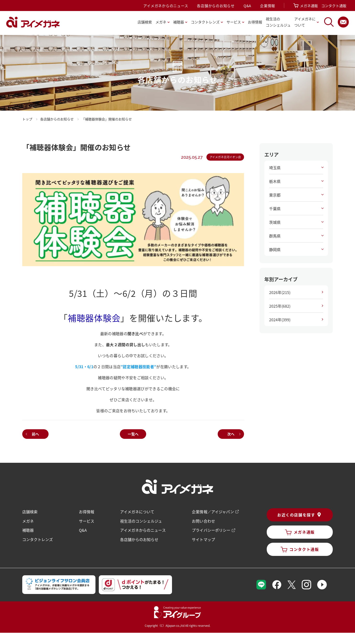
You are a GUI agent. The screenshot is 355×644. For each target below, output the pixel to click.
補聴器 (28, 530)
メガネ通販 (309, 6)
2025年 (280, 306)
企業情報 (268, 6)
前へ (36, 434)
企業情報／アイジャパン (213, 511)
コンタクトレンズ (38, 539)
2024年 (280, 320)
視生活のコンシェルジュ (141, 520)
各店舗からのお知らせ (216, 6)
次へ (231, 434)
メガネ (28, 520)
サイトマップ (203, 539)
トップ (28, 119)
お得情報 (255, 22)
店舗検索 (145, 22)
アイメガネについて (137, 511)
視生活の (278, 22)
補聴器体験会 (94, 318)
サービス (87, 520)
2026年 (280, 292)
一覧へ (133, 434)
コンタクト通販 (334, 6)
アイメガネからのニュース (166, 6)
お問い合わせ (203, 520)
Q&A (247, 6)
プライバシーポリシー (211, 530)
